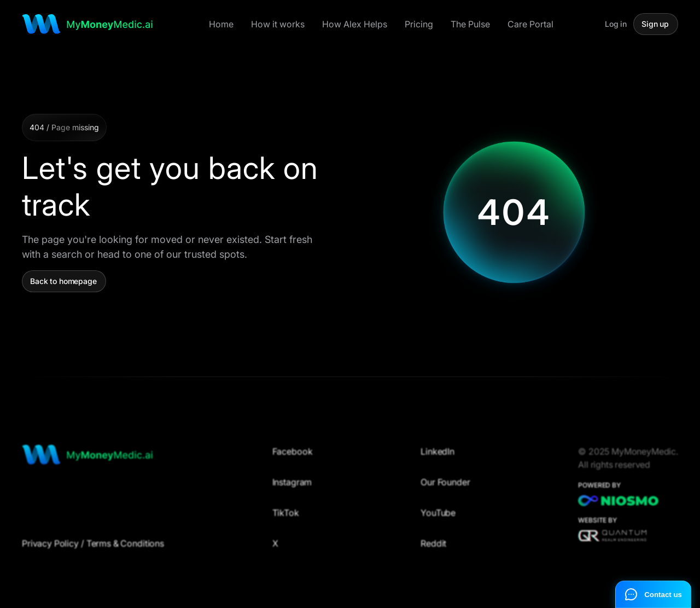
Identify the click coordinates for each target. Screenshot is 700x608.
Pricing (419, 24)
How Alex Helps (355, 24)
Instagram (292, 487)
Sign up (655, 24)
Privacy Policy (50, 548)
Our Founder (445, 487)
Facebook (293, 456)
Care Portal (530, 24)
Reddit (433, 548)
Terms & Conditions (125, 548)
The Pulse (470, 24)
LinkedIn (437, 456)
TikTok (286, 517)
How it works (278, 24)
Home (221, 24)
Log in (616, 24)
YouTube (438, 517)
